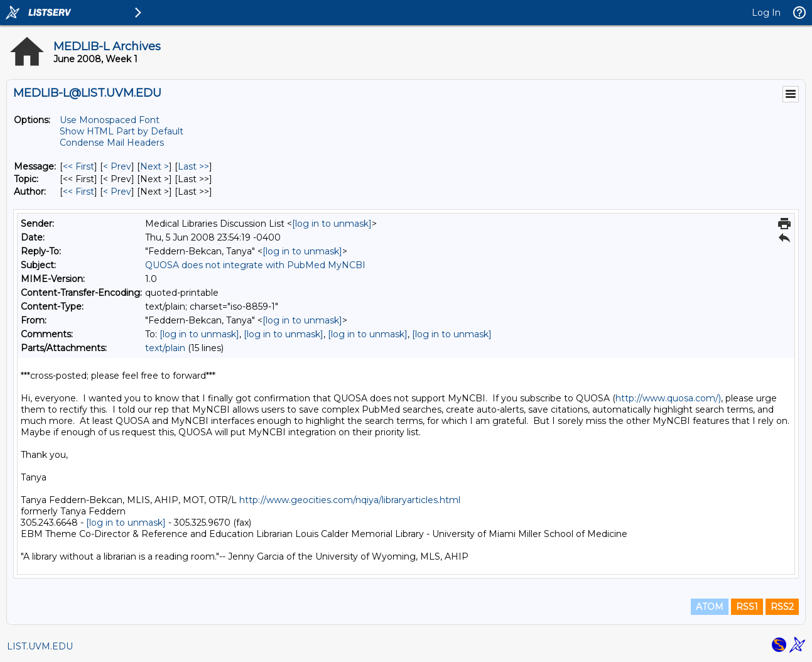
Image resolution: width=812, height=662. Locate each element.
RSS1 (747, 607)
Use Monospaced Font (110, 120)
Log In (766, 13)
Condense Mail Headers (112, 143)
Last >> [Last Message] (193, 166)
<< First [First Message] (78, 166)
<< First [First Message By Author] (78, 192)
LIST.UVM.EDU (40, 646)
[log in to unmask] (332, 224)
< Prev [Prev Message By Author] (117, 192)
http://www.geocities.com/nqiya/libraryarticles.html (350, 500)
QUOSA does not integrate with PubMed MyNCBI (255, 265)
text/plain (165, 348)
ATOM (710, 607)
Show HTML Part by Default (122, 131)
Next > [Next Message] (154, 166)
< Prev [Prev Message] (117, 166)
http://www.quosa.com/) (668, 398)
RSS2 (782, 607)
